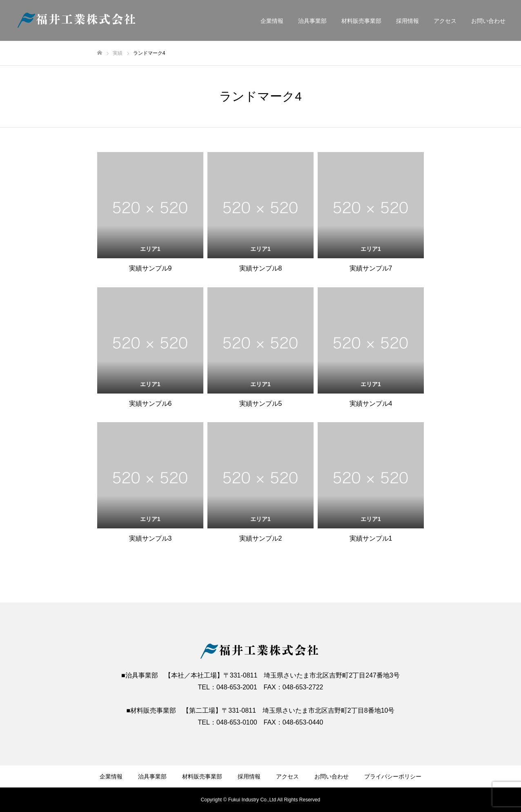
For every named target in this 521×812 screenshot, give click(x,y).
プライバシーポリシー (393, 776)
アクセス (445, 21)
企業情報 (272, 21)
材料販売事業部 (361, 21)
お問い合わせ (488, 21)
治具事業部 (312, 21)
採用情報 (407, 21)
